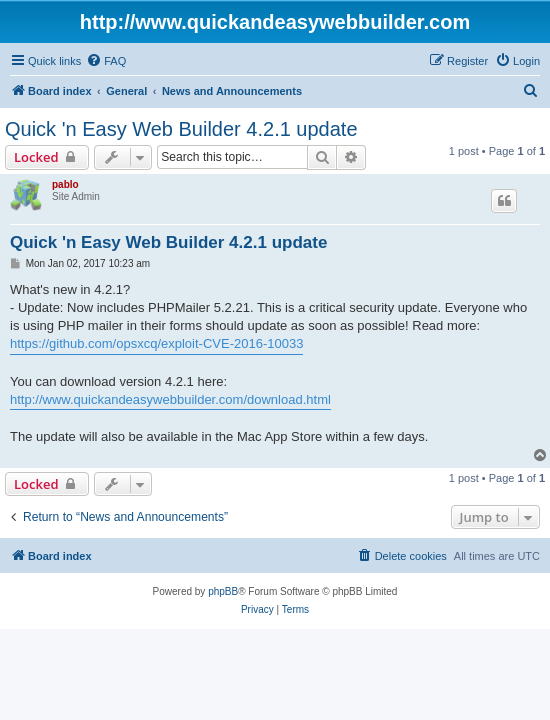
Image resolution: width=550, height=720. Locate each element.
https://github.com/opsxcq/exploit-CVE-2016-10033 (156, 343)
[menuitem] (106, 61)
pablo (65, 184)
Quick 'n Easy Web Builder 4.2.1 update (181, 129)
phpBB (223, 591)
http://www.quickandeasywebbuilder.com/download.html (170, 399)
